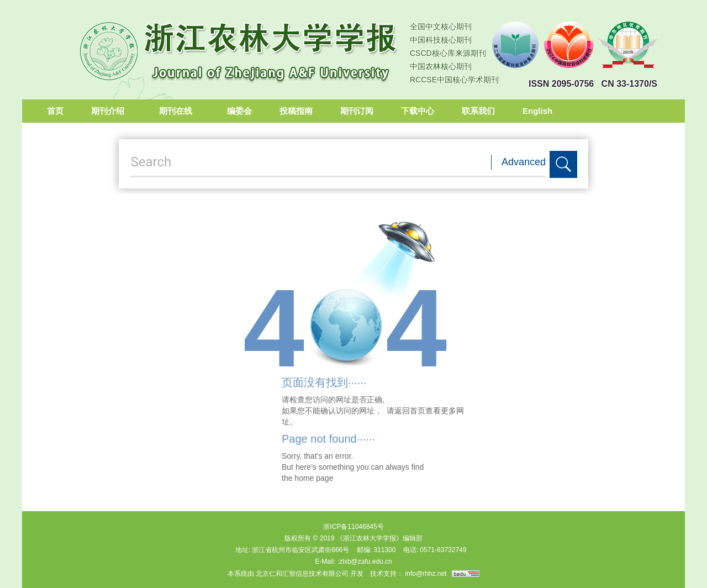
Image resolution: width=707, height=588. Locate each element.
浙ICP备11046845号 (353, 527)
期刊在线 (179, 111)
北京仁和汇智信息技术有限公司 (302, 574)
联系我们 (478, 111)
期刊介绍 (111, 111)
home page (314, 478)
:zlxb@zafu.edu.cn (365, 561)
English (537, 111)
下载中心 (418, 111)
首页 (55, 111)
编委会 (239, 111)
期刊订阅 (357, 111)
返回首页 (410, 411)
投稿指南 (296, 111)
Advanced (524, 162)
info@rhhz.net (426, 574)
